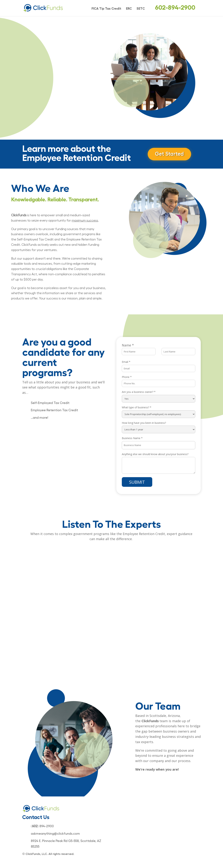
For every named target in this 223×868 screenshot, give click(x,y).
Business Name (132, 438)
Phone (127, 377)
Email (126, 362)
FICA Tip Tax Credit (106, 9)
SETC (141, 9)
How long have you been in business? (144, 423)
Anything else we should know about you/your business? (155, 454)
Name (128, 345)
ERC (129, 9)
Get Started (170, 154)
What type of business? (137, 407)
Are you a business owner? (139, 392)
